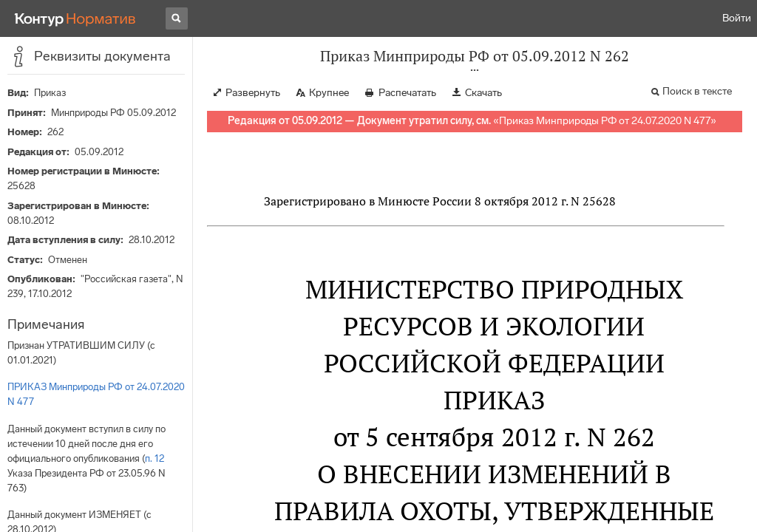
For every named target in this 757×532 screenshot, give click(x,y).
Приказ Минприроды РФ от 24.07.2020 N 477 (605, 121)
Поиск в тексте (697, 91)
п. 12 (155, 458)
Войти (737, 18)
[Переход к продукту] (75, 18)
